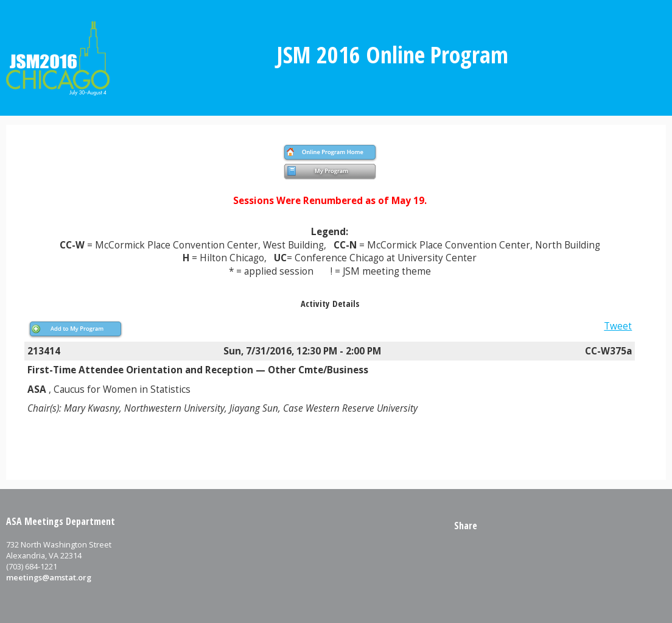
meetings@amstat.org (49, 577)
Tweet (618, 326)
